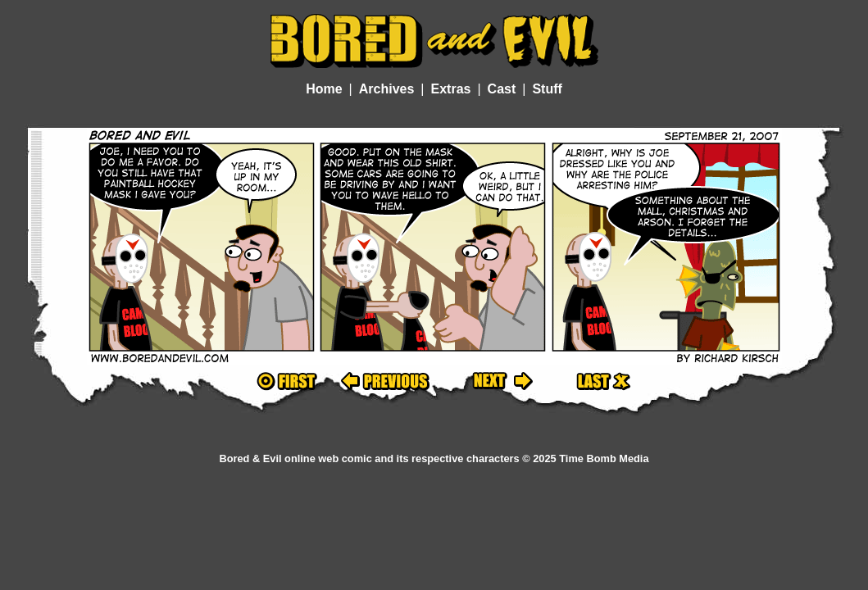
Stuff (547, 89)
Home (324, 89)
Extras (451, 89)
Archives (387, 89)
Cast (502, 89)
